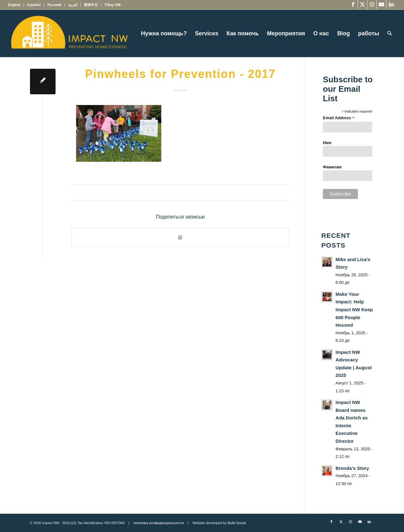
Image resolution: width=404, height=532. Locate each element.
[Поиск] (389, 33)
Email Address (339, 118)
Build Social (237, 523)
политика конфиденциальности (158, 523)
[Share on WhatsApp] (180, 237)
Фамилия (332, 167)
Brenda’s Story (352, 468)
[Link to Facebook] (353, 5)
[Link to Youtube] (381, 5)
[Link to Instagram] (372, 5)
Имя (327, 143)
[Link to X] (362, 5)
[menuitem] (16, 5)
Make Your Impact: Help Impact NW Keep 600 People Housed (354, 310)
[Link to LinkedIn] (391, 5)
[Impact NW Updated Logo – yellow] (69, 33)
